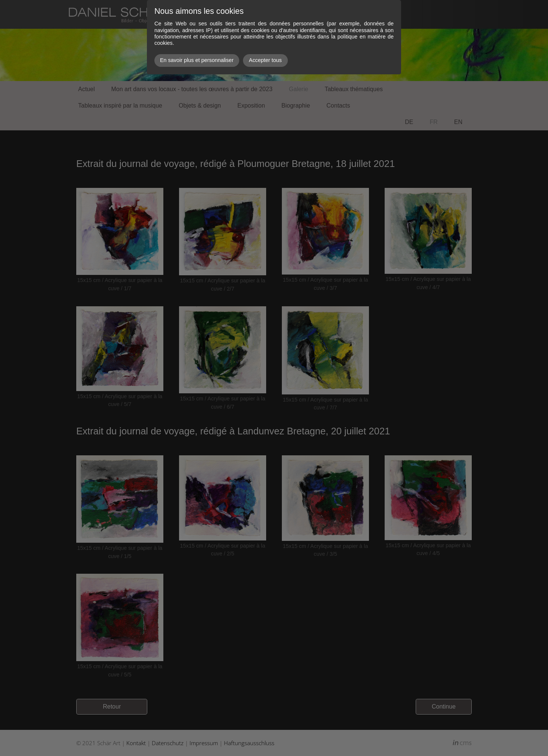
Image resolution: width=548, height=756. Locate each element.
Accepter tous (265, 60)
